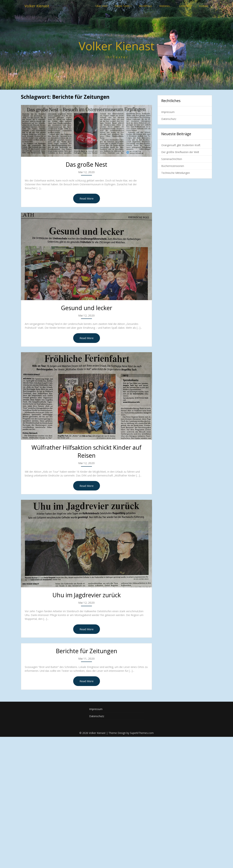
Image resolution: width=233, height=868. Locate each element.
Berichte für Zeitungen (87, 651)
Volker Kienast (37, 6)
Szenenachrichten (172, 159)
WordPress (146, 6)
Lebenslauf (185, 6)
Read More (87, 198)
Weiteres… (165, 6)
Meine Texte (122, 6)
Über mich (102, 6)
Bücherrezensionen (173, 166)
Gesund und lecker (87, 308)
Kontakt (204, 6)
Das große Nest (86, 164)
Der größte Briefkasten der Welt (180, 152)
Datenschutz (169, 119)
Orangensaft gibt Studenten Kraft (181, 145)
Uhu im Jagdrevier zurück (87, 595)
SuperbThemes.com (142, 733)
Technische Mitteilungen (176, 173)
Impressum (168, 112)
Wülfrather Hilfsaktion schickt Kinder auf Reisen (86, 451)
